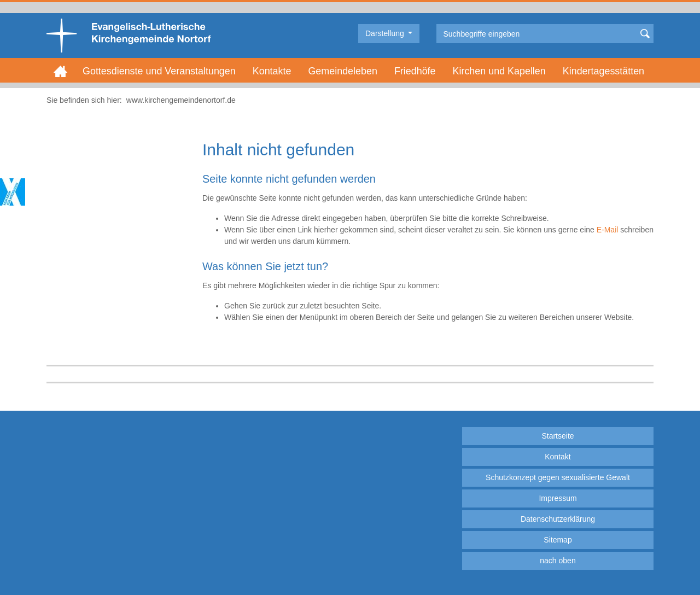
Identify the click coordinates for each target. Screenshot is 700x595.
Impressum (558, 498)
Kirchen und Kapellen (499, 71)
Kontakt (558, 457)
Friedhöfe (415, 71)
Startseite (558, 436)
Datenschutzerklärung (558, 519)
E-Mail (608, 230)
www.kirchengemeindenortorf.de (181, 100)
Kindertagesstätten (603, 71)
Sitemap (558, 540)
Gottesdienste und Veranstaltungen (159, 71)
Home (60, 71)
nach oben (558, 561)
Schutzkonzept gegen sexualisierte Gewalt (558, 477)
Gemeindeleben (342, 71)
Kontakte (272, 71)
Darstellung (386, 33)
